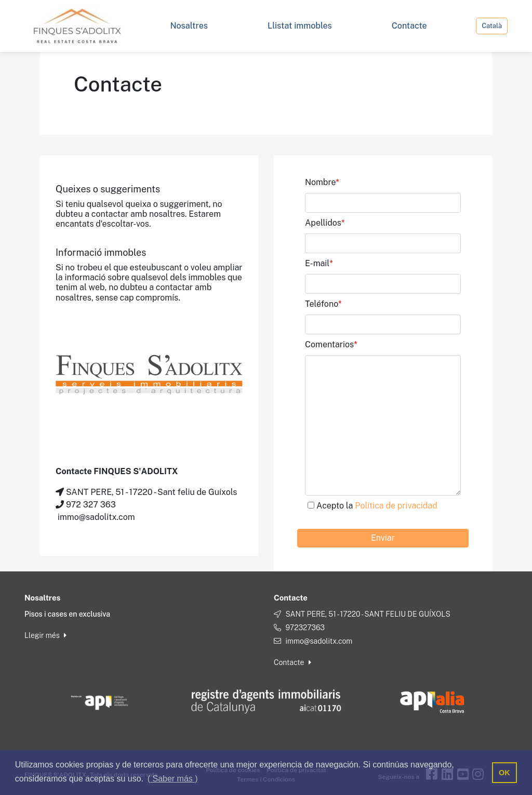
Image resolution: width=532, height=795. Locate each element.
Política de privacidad (396, 506)
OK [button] (504, 773)
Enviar (383, 538)
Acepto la (377, 506)
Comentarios (331, 344)
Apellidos (325, 223)
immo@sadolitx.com (319, 641)
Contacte (292, 662)
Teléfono (323, 304)
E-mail (319, 263)
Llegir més (45, 635)
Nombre (322, 182)
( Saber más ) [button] (173, 779)
